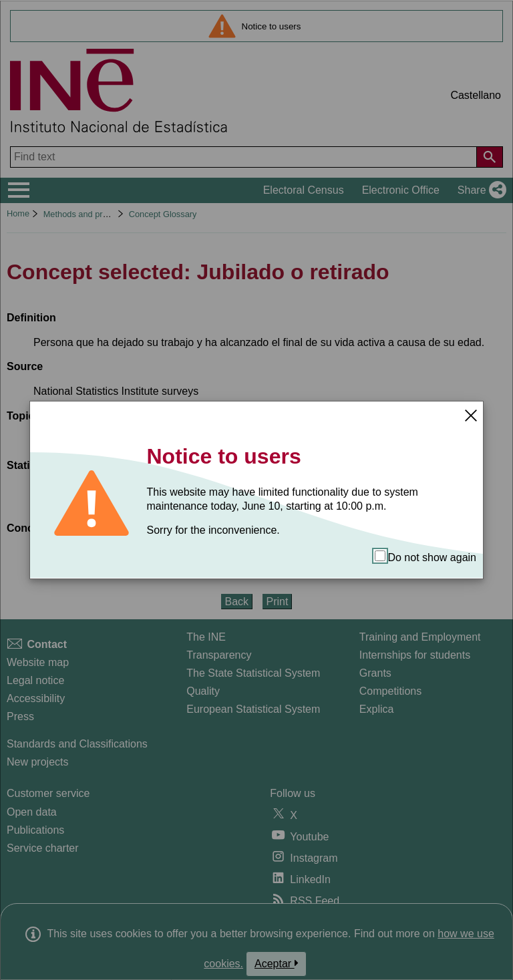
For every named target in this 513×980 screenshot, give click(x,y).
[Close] (471, 415)
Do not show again (425, 557)
